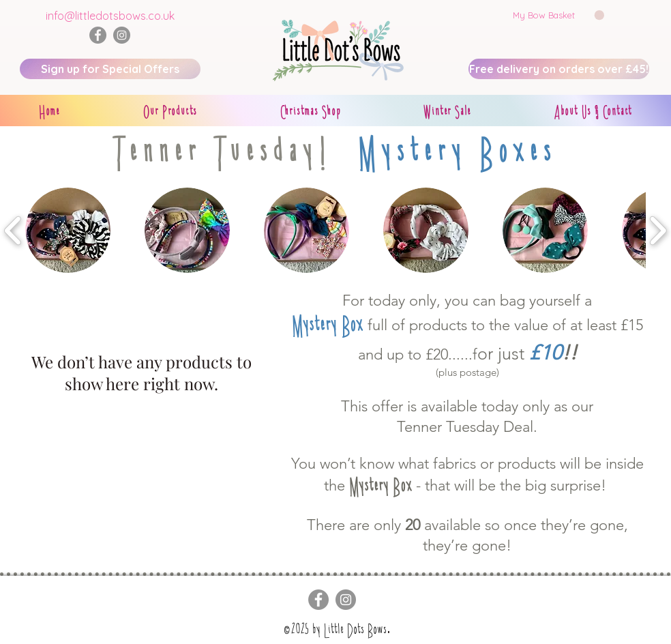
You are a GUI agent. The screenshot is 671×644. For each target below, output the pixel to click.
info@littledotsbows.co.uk (110, 16)
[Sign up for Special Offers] (110, 69)
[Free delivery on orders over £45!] (559, 69)
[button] (558, 15)
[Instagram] (122, 35)
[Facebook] (98, 35)
